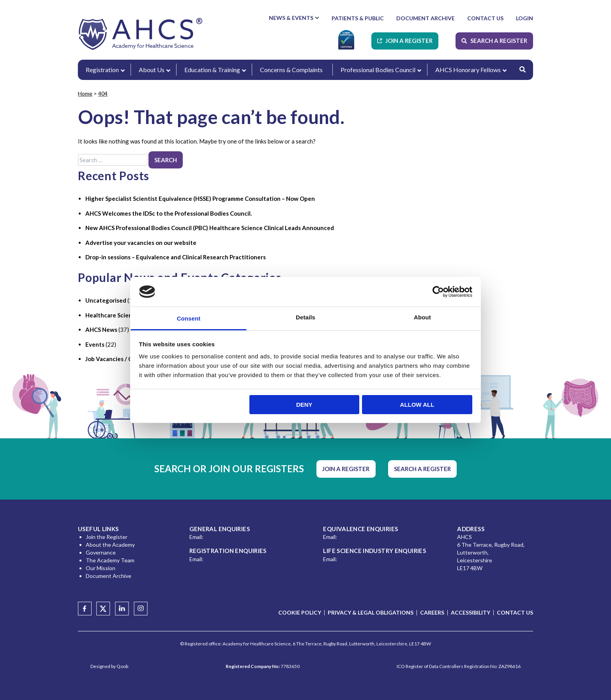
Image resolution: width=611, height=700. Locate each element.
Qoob (122, 666)
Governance (101, 552)
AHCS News (101, 330)
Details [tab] (305, 317)
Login (524, 18)
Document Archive (426, 18)
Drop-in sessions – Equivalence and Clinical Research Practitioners (176, 257)
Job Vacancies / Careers (117, 359)
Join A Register (409, 41)
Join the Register (107, 537)
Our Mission (101, 568)
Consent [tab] (189, 318)
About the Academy (110, 545)
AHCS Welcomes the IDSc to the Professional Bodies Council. (169, 213)
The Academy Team (110, 560)
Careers (432, 612)
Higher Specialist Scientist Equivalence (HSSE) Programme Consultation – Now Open (200, 198)
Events (95, 344)
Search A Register (499, 41)
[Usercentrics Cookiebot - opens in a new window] (438, 292)
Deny (304, 405)
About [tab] (422, 317)
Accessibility (471, 612)
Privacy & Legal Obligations (371, 612)
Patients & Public (358, 18)
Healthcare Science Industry (124, 315)
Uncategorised (106, 300)
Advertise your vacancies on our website (141, 243)
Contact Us (485, 18)
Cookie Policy (300, 612)
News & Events (291, 18)
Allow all (417, 405)
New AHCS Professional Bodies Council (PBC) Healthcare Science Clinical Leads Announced (210, 228)
